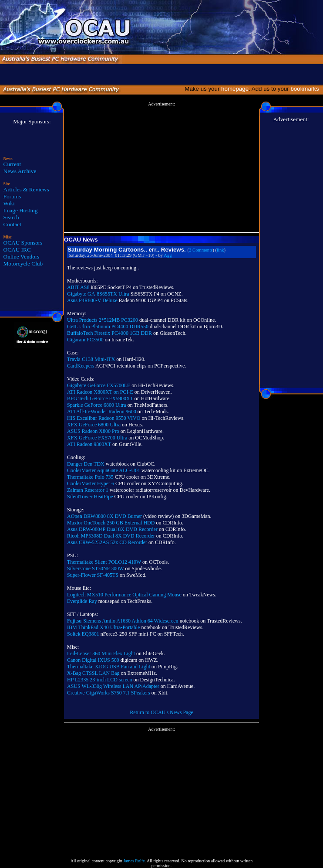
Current (12, 164)
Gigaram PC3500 (85, 340)
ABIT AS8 (78, 287)
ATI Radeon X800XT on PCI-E (100, 392)
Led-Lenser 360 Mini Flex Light (101, 654)
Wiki (9, 203)
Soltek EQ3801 (83, 634)
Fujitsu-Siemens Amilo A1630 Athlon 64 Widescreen (123, 621)
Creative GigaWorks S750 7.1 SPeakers (109, 693)
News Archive (20, 171)
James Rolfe (134, 861)
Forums (12, 196)
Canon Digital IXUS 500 (93, 660)
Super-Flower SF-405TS (93, 575)
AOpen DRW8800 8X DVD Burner (104, 516)
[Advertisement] (161, 167)
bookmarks (306, 89)
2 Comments (201, 250)
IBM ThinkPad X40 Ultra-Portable (103, 627)
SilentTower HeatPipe (90, 497)
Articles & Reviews (26, 189)
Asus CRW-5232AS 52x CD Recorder (107, 542)
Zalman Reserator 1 (88, 490)
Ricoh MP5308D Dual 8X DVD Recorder (111, 536)
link (220, 250)
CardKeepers (81, 366)
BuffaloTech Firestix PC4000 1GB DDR (109, 333)
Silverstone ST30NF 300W (95, 568)
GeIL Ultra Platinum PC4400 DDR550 (108, 327)
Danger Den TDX (86, 464)
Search (11, 217)
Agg (168, 255)
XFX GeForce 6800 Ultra (94, 425)
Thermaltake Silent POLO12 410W (104, 562)
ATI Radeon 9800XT (89, 444)
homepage (235, 89)
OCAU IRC (17, 250)
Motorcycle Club (23, 264)
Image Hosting (21, 210)
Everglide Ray (82, 601)
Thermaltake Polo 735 (90, 477)
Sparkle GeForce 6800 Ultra (97, 405)
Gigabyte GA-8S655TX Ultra (98, 294)
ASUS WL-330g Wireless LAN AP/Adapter (113, 686)
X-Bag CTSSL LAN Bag (93, 673)
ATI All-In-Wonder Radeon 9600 (102, 412)
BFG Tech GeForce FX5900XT (100, 398)
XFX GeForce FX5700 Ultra (97, 438)
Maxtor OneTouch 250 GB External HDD (111, 523)
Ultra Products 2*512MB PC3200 (103, 320)
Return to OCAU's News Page (161, 712)
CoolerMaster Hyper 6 (91, 483)
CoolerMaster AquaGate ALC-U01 (104, 470)
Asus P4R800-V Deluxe (92, 300)
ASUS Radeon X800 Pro (93, 431)
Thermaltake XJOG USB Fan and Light (109, 667)
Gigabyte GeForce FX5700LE (99, 385)
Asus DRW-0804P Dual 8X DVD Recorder (112, 529)
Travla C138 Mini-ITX (91, 359)
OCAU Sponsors (23, 243)
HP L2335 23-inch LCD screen (100, 680)
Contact (12, 224)
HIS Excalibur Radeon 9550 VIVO (104, 418)
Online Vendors (22, 257)
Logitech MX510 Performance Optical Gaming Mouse (124, 595)
